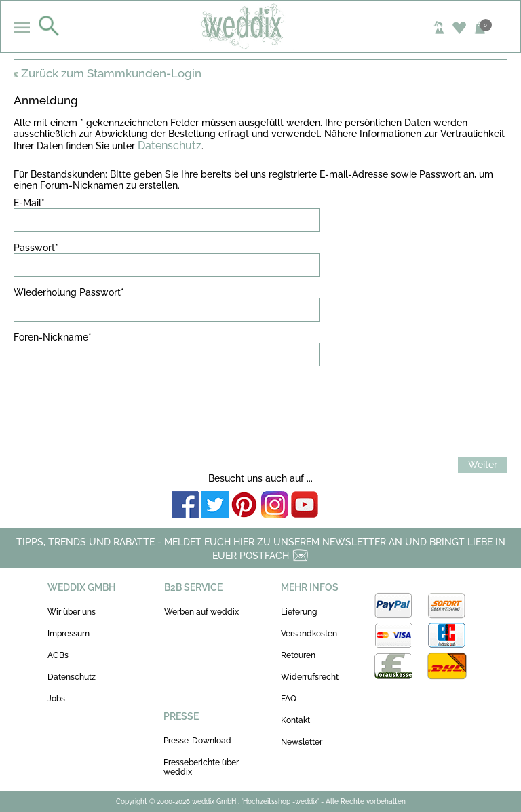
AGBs (58, 655)
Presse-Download (197, 741)
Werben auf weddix (201, 612)
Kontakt (295, 720)
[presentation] (117, 403)
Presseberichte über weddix (201, 767)
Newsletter (302, 742)
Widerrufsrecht (310, 677)
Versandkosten (309, 634)
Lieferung (299, 612)
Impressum (69, 634)
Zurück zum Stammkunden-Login (108, 73)
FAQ (289, 699)
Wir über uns (72, 612)
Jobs (56, 699)
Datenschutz (170, 146)
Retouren (298, 655)
